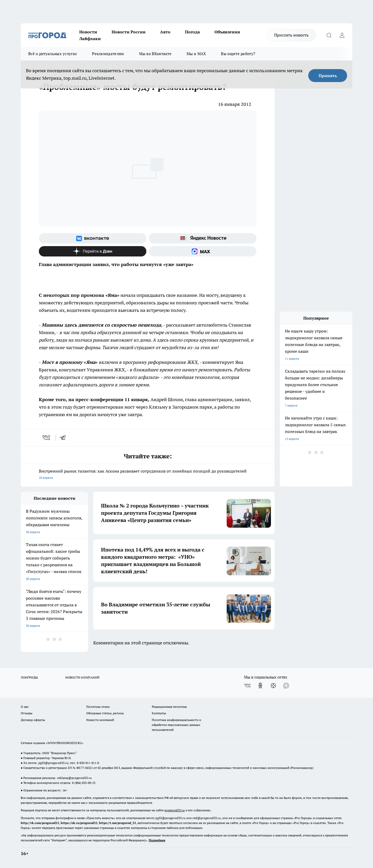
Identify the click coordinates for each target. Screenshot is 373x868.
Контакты (159, 713)
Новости (88, 32)
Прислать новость (291, 35)
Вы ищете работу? (238, 54)
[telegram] (64, 438)
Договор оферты (33, 720)
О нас (25, 707)
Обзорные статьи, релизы (105, 713)
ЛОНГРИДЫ (29, 677)
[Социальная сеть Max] (203, 251)
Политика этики (98, 707)
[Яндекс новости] (203, 238)
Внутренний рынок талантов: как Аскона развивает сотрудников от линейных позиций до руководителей (148, 475)
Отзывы (27, 713)
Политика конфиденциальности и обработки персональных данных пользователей (176, 725)
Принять (328, 76)
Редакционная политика (169, 707)
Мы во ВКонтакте (155, 54)
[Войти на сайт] (342, 35)
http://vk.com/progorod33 (40, 823)
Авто (165, 32)
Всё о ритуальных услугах (53, 54)
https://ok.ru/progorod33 (79, 823)
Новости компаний (100, 720)
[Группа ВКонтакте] (93, 238)
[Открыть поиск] (329, 35)
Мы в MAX (196, 54)
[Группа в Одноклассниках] (260, 686)
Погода (192, 32)
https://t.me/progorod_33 (117, 823)
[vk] (47, 438)
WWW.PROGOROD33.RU (65, 743)
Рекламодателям (108, 54)
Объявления (227, 32)
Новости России (129, 32)
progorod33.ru (175, 810)
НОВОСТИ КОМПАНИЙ (82, 677)
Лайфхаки (90, 39)
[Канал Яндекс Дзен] (93, 251)
